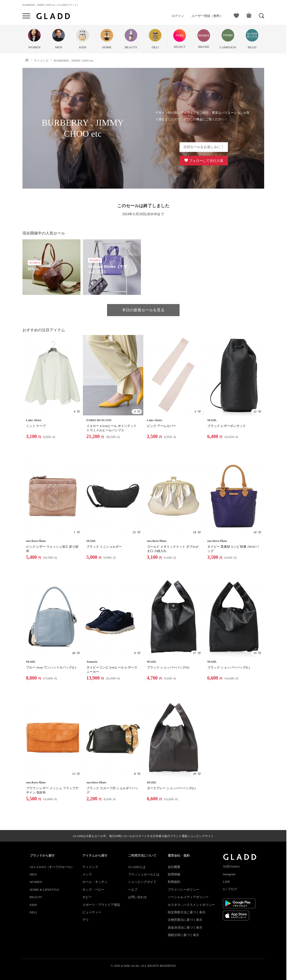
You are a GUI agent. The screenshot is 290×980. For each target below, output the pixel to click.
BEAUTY (36, 897)
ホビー (87, 897)
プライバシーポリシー (183, 890)
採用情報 (174, 874)
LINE (226, 882)
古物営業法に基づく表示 (185, 920)
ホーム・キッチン (95, 882)
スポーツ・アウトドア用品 (101, 905)
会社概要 (174, 867)
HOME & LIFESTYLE (45, 890)
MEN (33, 874)
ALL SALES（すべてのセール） (52, 867)
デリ (86, 920)
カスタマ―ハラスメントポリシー (191, 905)
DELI (33, 912)
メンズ (87, 874)
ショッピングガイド (142, 882)
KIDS (33, 905)
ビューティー (92, 912)
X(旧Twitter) (231, 866)
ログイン (178, 16)
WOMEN (36, 882)
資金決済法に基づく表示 (185, 927)
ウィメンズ (90, 867)
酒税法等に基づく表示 (183, 935)
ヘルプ (133, 890)
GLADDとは (137, 867)
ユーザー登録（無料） (207, 16)
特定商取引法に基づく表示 (187, 912)
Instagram (229, 874)
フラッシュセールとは (144, 874)
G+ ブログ (230, 889)
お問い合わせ (138, 897)
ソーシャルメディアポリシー (188, 897)
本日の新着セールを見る (143, 310)
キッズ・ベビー (93, 890)
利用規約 (174, 882)
